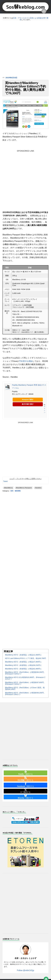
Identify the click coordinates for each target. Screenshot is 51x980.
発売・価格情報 (16, 496)
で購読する (25, 777)
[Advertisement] (25, 49)
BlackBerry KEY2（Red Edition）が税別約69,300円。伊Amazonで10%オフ (25, 678)
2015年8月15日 (11, 78)
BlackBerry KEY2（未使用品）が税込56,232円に (23, 670)
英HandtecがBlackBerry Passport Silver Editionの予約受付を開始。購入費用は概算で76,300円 (25, 90)
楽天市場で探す (28, 409)
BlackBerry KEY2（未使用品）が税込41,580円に (23, 660)
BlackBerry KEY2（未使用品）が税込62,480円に (23, 673)
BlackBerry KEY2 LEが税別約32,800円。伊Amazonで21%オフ (25, 683)
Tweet (5, 486)
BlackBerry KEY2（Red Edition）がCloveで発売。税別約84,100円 (25, 693)
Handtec (38, 493)
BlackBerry (8, 493)
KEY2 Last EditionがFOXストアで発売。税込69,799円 (25, 663)
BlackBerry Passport (24, 493)
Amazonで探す (28, 404)
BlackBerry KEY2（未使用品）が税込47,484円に (23, 666)
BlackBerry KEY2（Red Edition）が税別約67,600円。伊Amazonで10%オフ (25, 688)
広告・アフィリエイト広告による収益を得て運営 (31, 19)
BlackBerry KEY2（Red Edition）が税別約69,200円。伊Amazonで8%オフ (25, 698)
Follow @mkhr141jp (26, 975)
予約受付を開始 (26, 366)
